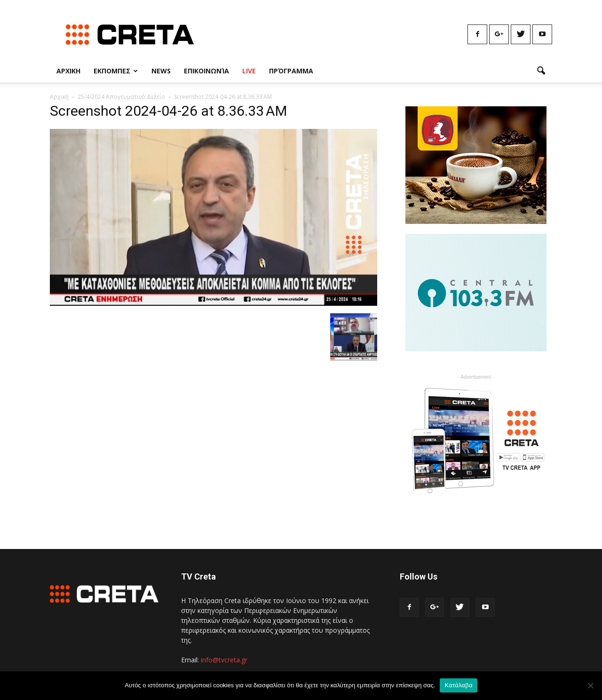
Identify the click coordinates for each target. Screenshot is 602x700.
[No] (590, 685)
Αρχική (59, 97)
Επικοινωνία (206, 71)
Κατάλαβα (458, 685)
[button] (541, 71)
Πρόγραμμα (291, 71)
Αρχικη (68, 71)
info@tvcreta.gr (224, 660)
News (161, 71)
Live (249, 71)
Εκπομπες (116, 71)
